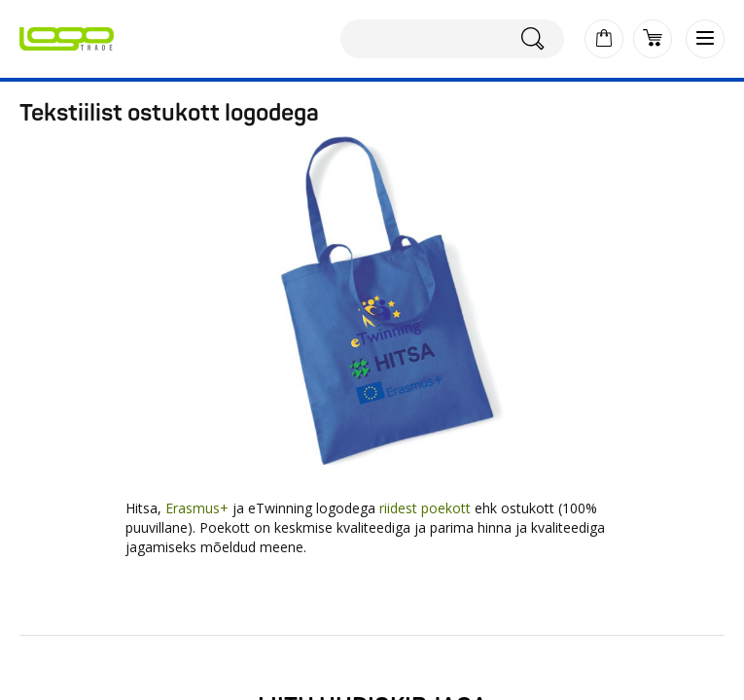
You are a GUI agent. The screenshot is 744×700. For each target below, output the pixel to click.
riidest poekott (425, 508)
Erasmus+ (197, 508)
